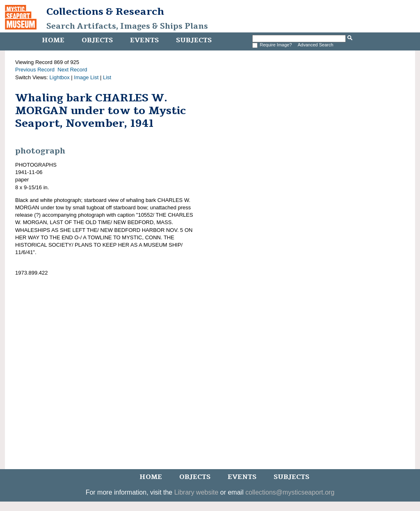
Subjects (194, 40)
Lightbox (60, 77)
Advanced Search (316, 45)
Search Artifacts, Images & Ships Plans (127, 26)
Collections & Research (105, 11)
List (107, 77)
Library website (196, 492)
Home (53, 40)
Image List (86, 77)
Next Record (72, 70)
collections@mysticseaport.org (290, 492)
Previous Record (35, 70)
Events (144, 40)
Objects (97, 40)
